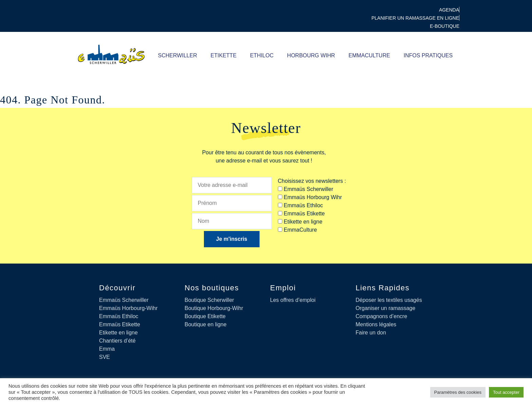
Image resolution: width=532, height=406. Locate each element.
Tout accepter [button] (506, 392)
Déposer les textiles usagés (389, 300)
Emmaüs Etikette (120, 324)
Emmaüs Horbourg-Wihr (128, 308)
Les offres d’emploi (293, 300)
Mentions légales (376, 324)
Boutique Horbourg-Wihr (214, 308)
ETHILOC (261, 55)
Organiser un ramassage (385, 308)
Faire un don (371, 333)
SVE (104, 357)
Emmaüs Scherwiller (124, 300)
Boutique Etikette (205, 316)
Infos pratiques (428, 55)
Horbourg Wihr (311, 55)
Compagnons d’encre (381, 316)
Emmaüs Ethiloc (119, 316)
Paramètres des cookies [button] (458, 392)
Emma (107, 349)
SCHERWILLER (177, 55)
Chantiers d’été (117, 341)
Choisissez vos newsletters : (312, 181)
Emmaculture (369, 55)
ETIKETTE (223, 55)
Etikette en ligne (118, 333)
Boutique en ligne (206, 324)
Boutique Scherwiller (209, 300)
